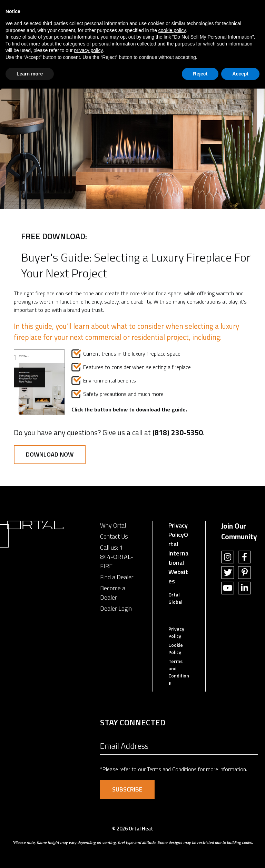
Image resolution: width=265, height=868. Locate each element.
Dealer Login (116, 608)
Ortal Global (175, 598)
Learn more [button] (30, 74)
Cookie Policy (176, 649)
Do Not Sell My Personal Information (213, 37)
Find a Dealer (117, 577)
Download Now (50, 454)
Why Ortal (113, 525)
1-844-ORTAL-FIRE (117, 557)
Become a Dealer (113, 593)
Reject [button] (200, 74)
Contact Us (114, 536)
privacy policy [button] (88, 50)
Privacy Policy (178, 530)
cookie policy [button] (172, 30)
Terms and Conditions (179, 672)
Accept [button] (240, 74)
